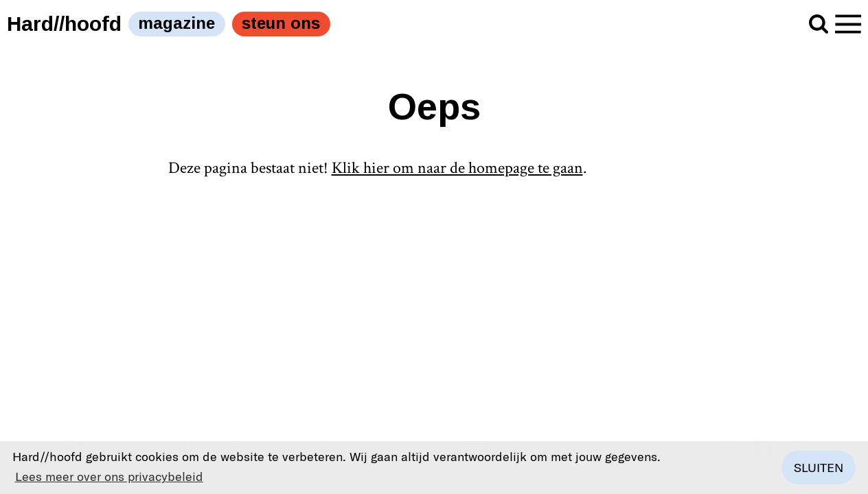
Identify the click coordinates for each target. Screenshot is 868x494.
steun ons (281, 23)
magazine (176, 23)
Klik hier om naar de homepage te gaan (457, 168)
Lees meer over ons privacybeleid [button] (109, 476)
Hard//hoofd (64, 24)
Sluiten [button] (819, 467)
